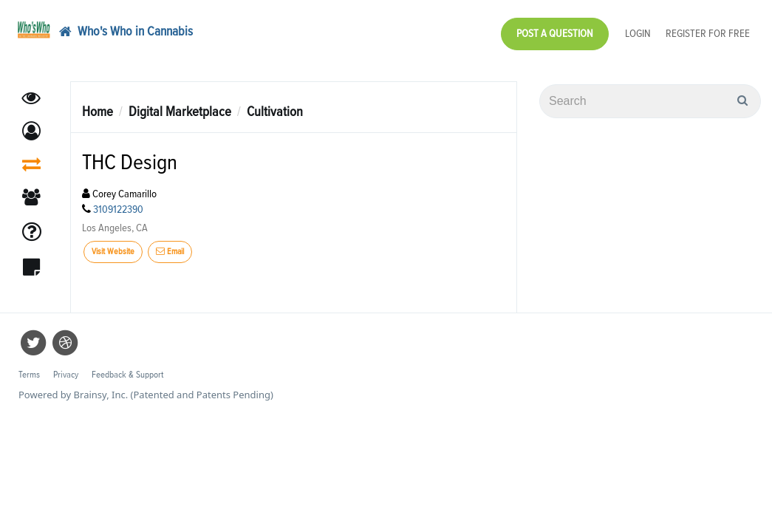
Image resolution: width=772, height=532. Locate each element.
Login (638, 30)
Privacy (66, 368)
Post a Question (555, 30)
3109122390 (118, 202)
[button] (31, 124)
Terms (29, 368)
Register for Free (708, 30)
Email (170, 244)
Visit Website (113, 245)
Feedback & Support (127, 368)
